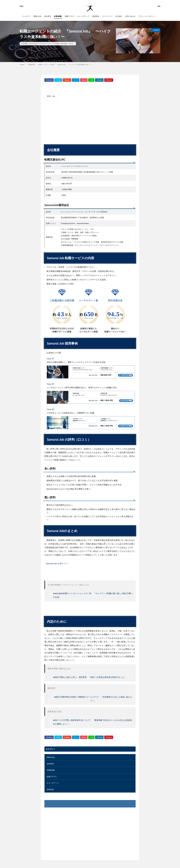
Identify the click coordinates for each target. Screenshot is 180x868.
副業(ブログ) (70, 16)
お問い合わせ (130, 16)
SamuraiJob (33, 44)
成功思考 (48, 16)
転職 (66, 44)
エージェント (42, 44)
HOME (22, 65)
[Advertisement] (90, 120)
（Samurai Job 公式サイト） (57, 563)
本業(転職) (58, 16)
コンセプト (26, 16)
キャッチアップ (83, 16)
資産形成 (96, 16)
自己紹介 (119, 16)
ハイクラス (51, 44)
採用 (62, 44)
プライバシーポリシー (147, 16)
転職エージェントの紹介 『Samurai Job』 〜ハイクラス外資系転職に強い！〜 (65, 65)
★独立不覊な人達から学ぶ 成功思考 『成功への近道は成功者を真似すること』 (90, 677)
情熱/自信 (37, 16)
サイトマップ (107, 16)
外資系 (57, 44)
